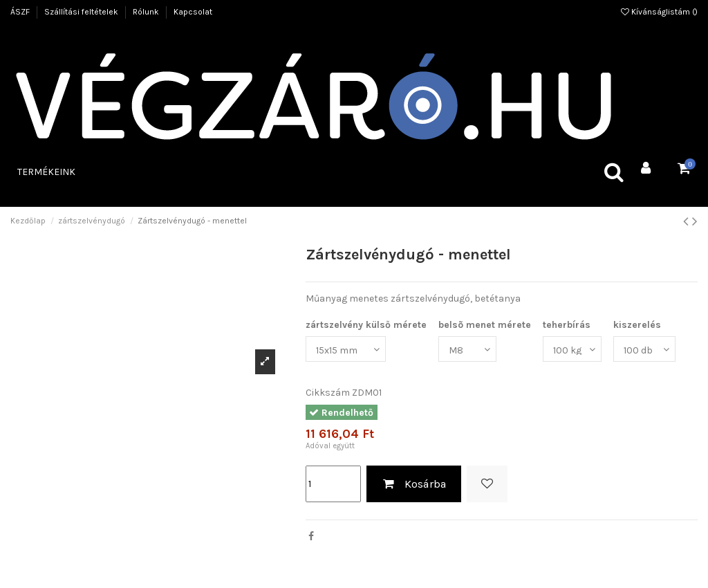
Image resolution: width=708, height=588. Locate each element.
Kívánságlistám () (659, 12)
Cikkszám (328, 393)
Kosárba (414, 484)
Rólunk (147, 12)
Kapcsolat (193, 12)
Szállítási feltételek (82, 12)
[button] (46, 172)
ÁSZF (21, 12)
